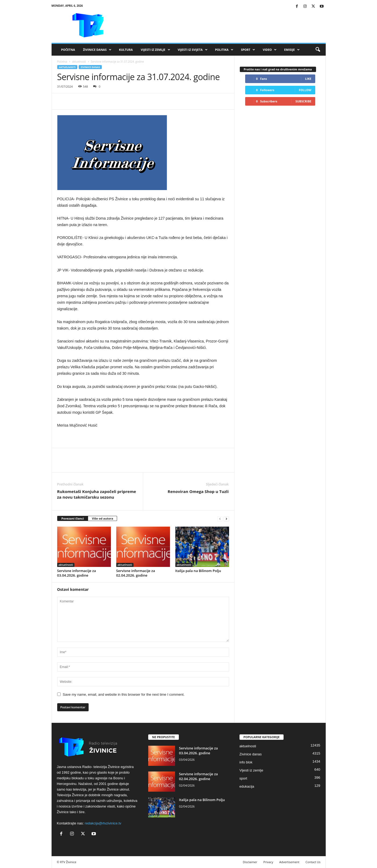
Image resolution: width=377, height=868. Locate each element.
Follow (305, 90)
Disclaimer (250, 862)
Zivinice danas (90, 67)
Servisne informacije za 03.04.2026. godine (77, 573)
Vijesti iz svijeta (193, 50)
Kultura (126, 50)
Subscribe (303, 101)
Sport (248, 50)
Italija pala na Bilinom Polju (198, 571)
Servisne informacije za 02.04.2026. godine (136, 573)
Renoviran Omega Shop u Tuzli (198, 491)
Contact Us (313, 862)
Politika (224, 50)
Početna (68, 50)
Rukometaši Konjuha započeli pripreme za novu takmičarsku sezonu (97, 494)
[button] (318, 50)
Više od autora (102, 518)
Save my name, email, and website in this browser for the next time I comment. (124, 694)
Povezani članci (73, 518)
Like (308, 79)
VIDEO (270, 50)
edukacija (247, 786)
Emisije (292, 50)
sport (243, 778)
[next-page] (226, 519)
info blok (246, 762)
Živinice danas (97, 50)
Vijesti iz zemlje (155, 50)
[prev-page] (220, 519)
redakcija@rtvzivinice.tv (103, 823)
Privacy (268, 862)
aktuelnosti (79, 62)
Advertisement (289, 862)
